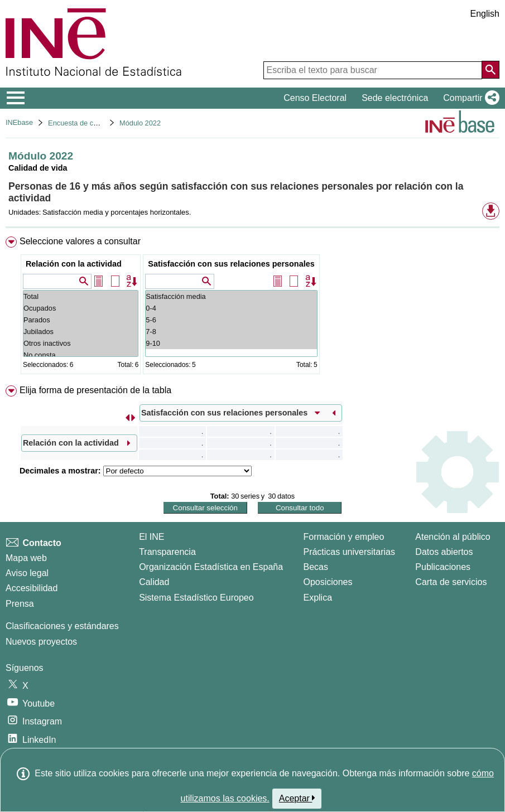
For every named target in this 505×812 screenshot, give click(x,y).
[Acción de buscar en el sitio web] (490, 70)
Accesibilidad (32, 588)
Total (81, 296)
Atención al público (453, 537)
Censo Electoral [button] (315, 98)
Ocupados (81, 308)
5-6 (231, 320)
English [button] (485, 14)
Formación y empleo (343, 537)
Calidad (154, 582)
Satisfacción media (231, 296)
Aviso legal (27, 573)
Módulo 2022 (140, 123)
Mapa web (26, 558)
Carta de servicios (451, 582)
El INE (151, 537)
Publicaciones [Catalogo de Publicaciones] (443, 567)
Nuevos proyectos (41, 642)
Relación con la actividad (74, 264)
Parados (81, 320)
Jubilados (81, 332)
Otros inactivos (81, 343)
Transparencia (167, 552)
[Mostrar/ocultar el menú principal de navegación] (16, 98)
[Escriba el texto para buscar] (373, 70)
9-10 (231, 343)
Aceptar (297, 798)
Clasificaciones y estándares (62, 626)
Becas (315, 567)
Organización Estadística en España (211, 567)
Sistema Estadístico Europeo (196, 598)
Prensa (20, 604)
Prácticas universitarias (349, 552)
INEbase (19, 122)
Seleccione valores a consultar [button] (80, 241)
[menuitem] (252, 308)
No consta (81, 355)
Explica (318, 598)
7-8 (231, 332)
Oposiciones (328, 582)
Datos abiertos (444, 552)
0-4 (231, 308)
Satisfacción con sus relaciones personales (231, 264)
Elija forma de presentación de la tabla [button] (95, 390)
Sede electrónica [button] (395, 98)
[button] (469, 98)
